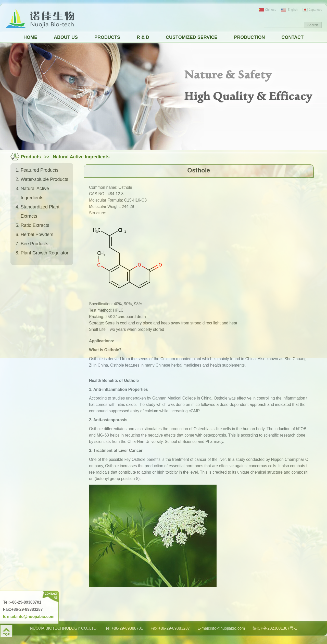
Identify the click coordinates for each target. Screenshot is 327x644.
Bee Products (34, 244)
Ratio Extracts (35, 225)
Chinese (267, 10)
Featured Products (40, 170)
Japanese (312, 10)
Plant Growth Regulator (45, 253)
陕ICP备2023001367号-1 (275, 628)
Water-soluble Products (44, 179)
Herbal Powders (37, 235)
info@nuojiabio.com (227, 628)
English (289, 10)
